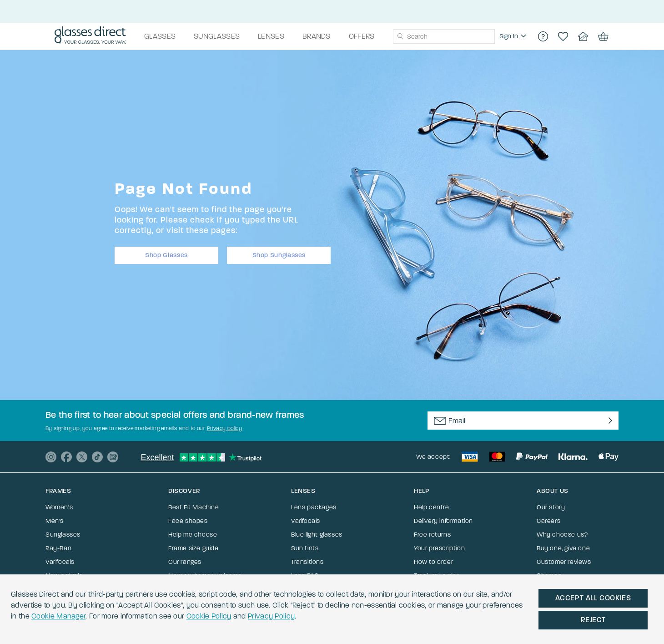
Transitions (307, 562)
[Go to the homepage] (90, 36)
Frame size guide (194, 548)
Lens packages (314, 507)
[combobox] (444, 36)
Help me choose (193, 535)
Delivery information (443, 521)
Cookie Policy (209, 616)
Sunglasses (63, 535)
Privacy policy (225, 428)
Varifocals (60, 562)
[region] (514, 36)
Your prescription (439, 548)
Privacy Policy (271, 616)
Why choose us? (562, 535)
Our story (551, 507)
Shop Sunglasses (279, 255)
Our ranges (185, 562)
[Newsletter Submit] (608, 421)
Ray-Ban (58, 548)
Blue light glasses (317, 535)
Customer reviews (564, 562)
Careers (548, 521)
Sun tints (305, 548)
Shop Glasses (166, 255)
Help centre (432, 507)
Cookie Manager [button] (58, 616)
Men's (55, 521)
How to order (433, 562)
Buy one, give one (563, 548)
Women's (59, 507)
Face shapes (188, 521)
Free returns (432, 535)
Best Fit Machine (194, 507)
